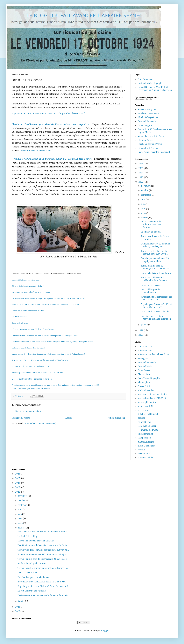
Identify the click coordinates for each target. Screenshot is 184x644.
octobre (145, 190)
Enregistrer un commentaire (28, 411)
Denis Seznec (144, 370)
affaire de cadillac (146, 390)
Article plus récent (21, 418)
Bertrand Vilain (145, 366)
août (144, 199)
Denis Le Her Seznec (151, 285)
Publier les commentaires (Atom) (41, 423)
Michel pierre (144, 382)
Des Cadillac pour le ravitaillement (34, 577)
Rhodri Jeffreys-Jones (148, 117)
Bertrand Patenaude (147, 121)
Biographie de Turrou (148, 148)
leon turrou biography (148, 430)
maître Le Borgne (146, 442)
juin (143, 204)
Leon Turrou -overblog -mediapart (154, 152)
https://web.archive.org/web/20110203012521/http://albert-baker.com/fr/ (49, 113)
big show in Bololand (148, 414)
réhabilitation (144, 454)
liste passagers (144, 438)
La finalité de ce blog (151, 232)
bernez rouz (143, 410)
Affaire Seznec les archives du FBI (154, 354)
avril (144, 209)
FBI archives (144, 374)
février (145, 218)
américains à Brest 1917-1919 (152, 398)
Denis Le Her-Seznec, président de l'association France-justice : (51, 124)
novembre (146, 186)
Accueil (69, 418)
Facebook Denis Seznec (149, 113)
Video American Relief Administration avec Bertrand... (151, 224)
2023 (141, 177)
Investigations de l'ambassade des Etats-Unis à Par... (42, 582)
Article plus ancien (117, 418)
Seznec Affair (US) (147, 109)
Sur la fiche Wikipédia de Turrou (156, 273)
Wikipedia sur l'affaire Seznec (152, 136)
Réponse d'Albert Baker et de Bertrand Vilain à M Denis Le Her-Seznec (52, 159)
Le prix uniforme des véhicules (155, 311)
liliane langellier (145, 434)
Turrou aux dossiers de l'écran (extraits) (36, 541)
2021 (141, 330)
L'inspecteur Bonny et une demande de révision (32, 379)
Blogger (105, 631)
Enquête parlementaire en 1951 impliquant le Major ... (43, 554)
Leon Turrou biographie (149, 378)
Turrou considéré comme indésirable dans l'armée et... (43, 568)
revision (142, 450)
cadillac (141, 418)
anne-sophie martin (147, 402)
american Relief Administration (153, 394)
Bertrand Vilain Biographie (150, 83)
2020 (141, 335)
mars (144, 213)
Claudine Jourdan (146, 140)
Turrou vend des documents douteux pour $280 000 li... (43, 550)
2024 (141, 173)
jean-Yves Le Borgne (148, 426)
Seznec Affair (144, 386)
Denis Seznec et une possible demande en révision (31, 389)
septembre (146, 195)
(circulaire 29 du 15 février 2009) (36, 151)
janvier (145, 325)
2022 (141, 182)
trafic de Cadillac (146, 458)
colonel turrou (144, 422)
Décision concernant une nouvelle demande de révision (43, 595)
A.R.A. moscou (145, 347)
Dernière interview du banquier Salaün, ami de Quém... (43, 545)
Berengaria (143, 358)
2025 (141, 168)
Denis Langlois (145, 125)
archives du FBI (145, 406)
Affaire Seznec (145, 350)
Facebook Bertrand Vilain (150, 144)
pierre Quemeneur (146, 446)
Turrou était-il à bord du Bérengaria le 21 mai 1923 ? (42, 559)
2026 (141, 164)
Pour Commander (146, 79)
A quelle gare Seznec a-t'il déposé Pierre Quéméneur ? (43, 586)
